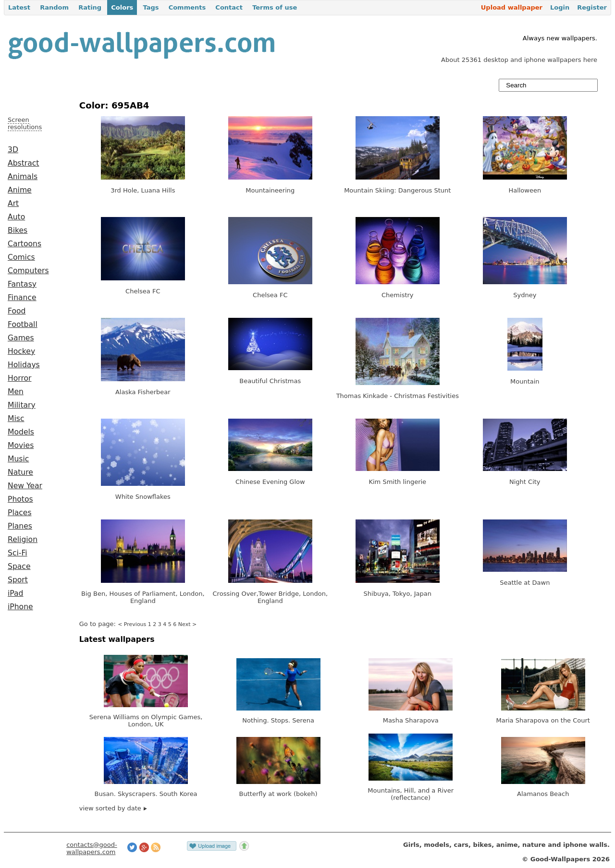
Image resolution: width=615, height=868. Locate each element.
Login (560, 7)
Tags (151, 7)
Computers (28, 271)
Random (54, 7)
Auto (16, 217)
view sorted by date (113, 808)
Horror (19, 378)
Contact (229, 7)
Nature (20, 472)
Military (22, 405)
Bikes (18, 230)
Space (19, 567)
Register (592, 7)
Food (17, 311)
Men (16, 392)
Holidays (24, 365)
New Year (25, 486)
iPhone (20, 607)
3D (13, 150)
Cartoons (25, 244)
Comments (187, 7)
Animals (23, 177)
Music (18, 459)
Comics (21, 257)
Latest (19, 7)
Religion (23, 540)
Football (23, 325)
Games (21, 338)
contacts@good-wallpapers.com (92, 848)
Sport (18, 580)
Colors (122, 7)
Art (13, 204)
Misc (16, 419)
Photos (20, 499)
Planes (20, 526)
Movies (21, 446)
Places (20, 513)
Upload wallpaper (512, 7)
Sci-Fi (18, 553)
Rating (90, 7)
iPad (16, 593)
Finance (22, 298)
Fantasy (22, 284)
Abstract (23, 163)
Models (21, 432)
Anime (20, 190)
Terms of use (275, 7)
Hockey (21, 351)
